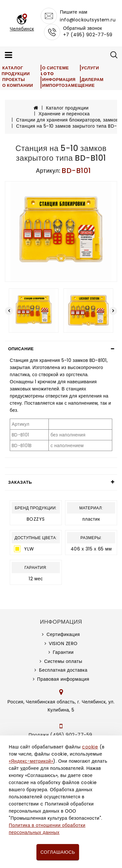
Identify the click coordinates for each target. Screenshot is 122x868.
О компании (18, 85)
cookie (90, 747)
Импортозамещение (68, 85)
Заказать (20, 482)
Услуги (90, 68)
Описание (21, 349)
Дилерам (92, 80)
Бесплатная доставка (63, 670)
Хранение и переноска (64, 114)
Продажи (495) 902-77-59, (61, 735)
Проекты (14, 80)
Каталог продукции (16, 71)
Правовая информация (63, 679)
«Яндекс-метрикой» (31, 761)
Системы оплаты (63, 661)
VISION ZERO (63, 643)
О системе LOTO (55, 71)
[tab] (61, 349)
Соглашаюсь (58, 852)
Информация (59, 80)
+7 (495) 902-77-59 (88, 35)
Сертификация (63, 634)
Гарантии (63, 652)
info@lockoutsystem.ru (88, 20)
